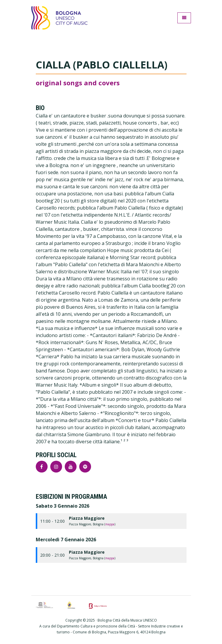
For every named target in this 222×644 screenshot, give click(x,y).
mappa (110, 524)
